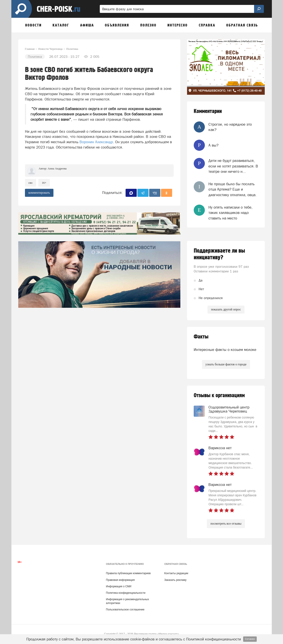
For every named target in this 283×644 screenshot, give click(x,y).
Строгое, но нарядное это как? (230, 127)
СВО (31, 183)
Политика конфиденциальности (126, 593)
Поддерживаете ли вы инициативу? (219, 254)
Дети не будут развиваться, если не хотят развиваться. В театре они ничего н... (233, 166)
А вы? (213, 145)
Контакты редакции (176, 573)
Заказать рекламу (175, 580)
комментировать (39, 193)
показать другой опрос (226, 309)
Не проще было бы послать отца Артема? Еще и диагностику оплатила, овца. (232, 189)
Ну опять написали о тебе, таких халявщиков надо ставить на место (230, 213)
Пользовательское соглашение (125, 610)
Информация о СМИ (119, 586)
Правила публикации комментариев (128, 573)
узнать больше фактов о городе (226, 364)
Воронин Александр (96, 142)
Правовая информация (120, 580)
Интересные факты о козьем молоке (225, 350)
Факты (201, 337)
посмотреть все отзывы (226, 524)
